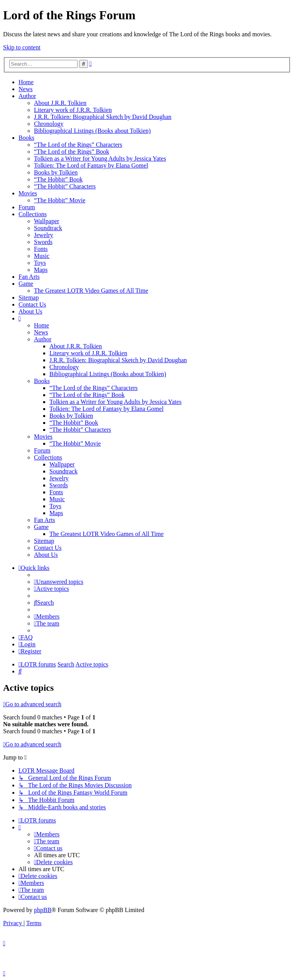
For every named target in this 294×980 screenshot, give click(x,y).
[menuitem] (59, 582)
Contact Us (32, 304)
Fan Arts (29, 277)
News (25, 89)
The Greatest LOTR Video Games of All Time (91, 291)
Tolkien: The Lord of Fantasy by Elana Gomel (91, 165)
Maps (41, 270)
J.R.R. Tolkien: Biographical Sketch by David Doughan (103, 117)
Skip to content (22, 47)
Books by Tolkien (56, 172)
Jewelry (44, 235)
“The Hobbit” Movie (60, 200)
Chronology (49, 124)
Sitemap (29, 298)
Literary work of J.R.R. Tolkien (73, 110)
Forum (27, 207)
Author (27, 96)
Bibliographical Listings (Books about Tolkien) (92, 131)
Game (26, 284)
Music (42, 256)
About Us (30, 311)
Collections (33, 214)
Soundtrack (48, 228)
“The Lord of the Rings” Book (72, 152)
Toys (40, 263)
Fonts (41, 249)
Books (26, 138)
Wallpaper (46, 221)
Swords (43, 242)
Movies (28, 193)
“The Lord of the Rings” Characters (78, 145)
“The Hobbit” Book (58, 179)
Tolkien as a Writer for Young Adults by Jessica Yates (100, 159)
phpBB (43, 910)
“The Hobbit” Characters (65, 186)
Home (26, 82)
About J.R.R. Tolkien (60, 103)
